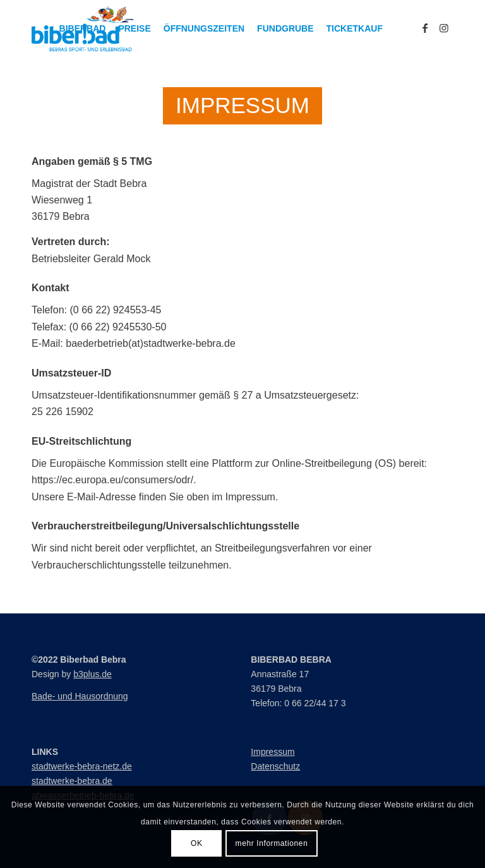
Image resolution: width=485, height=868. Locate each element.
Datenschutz (275, 766)
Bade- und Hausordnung (80, 696)
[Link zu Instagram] (444, 28)
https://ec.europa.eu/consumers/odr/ (112, 480)
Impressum (272, 752)
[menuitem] (83, 28)
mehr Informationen (272, 843)
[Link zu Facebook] (425, 28)
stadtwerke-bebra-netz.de (82, 766)
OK (197, 843)
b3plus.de (93, 674)
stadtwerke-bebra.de (72, 781)
